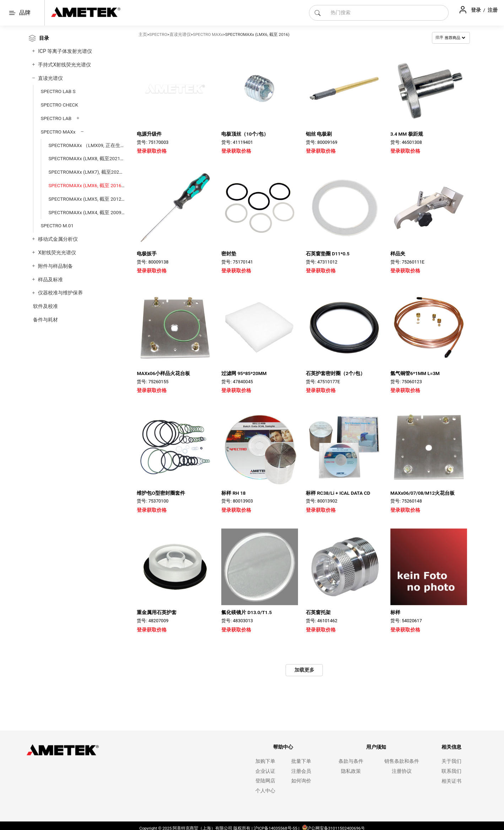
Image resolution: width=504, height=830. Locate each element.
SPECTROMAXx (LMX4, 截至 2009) (86, 212)
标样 (395, 611)
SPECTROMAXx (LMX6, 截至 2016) (86, 185)
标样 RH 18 (233, 491)
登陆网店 (265, 779)
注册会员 (301, 769)
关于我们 (451, 760)
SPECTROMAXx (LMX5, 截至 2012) (86, 199)
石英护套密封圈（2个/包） (335, 373)
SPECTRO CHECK (59, 105)
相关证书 (451, 779)
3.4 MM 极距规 (407, 134)
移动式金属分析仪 (58, 239)
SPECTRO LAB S (58, 91)
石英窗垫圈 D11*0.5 (328, 254)
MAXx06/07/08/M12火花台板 (422, 491)
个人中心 (265, 789)
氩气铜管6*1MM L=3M (415, 373)
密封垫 (229, 254)
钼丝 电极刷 (319, 134)
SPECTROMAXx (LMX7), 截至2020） (88, 172)
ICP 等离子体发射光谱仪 (65, 51)
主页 (143, 34)
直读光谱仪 (50, 78)
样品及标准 (50, 280)
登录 (476, 10)
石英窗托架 (318, 611)
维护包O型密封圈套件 (161, 493)
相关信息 (451, 745)
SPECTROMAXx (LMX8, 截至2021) (85, 158)
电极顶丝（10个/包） (245, 134)
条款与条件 (351, 760)
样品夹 (398, 254)
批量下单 (301, 760)
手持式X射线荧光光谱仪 (64, 65)
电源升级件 (149, 134)
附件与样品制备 (55, 266)
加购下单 (265, 760)
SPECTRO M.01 (57, 226)
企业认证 (265, 769)
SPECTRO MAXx (58, 132)
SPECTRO (158, 34)
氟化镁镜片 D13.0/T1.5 (246, 611)
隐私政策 (351, 769)
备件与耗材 (45, 320)
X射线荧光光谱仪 (57, 253)
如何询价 (301, 779)
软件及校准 (45, 306)
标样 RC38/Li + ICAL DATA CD (338, 491)
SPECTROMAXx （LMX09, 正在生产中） (92, 145)
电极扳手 (147, 254)
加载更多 (304, 668)
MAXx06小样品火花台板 (163, 373)
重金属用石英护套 (157, 611)
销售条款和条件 (402, 760)
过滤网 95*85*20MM (244, 373)
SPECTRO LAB (56, 118)
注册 (493, 10)
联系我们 (451, 769)
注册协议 (402, 769)
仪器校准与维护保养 (60, 293)
